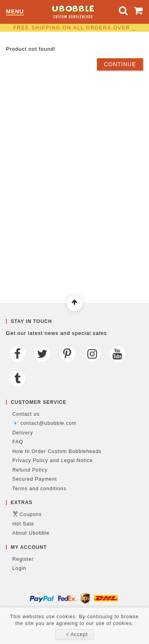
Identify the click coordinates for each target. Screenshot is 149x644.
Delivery (23, 433)
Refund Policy (30, 470)
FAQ (18, 442)
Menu (15, 12)
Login (19, 568)
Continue (120, 64)
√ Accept (77, 634)
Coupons (31, 514)
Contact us (26, 414)
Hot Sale (23, 524)
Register (23, 559)
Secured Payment (35, 479)
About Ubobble (31, 533)
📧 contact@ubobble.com (44, 423)
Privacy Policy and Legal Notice (53, 461)
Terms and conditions (39, 489)
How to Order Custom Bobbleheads (57, 451)
